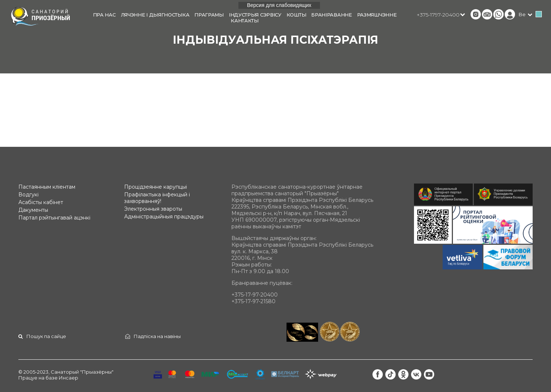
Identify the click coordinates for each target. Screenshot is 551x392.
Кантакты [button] (245, 21)
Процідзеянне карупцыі (156, 187)
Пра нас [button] (104, 15)
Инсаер (69, 378)
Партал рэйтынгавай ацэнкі (54, 218)
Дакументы (33, 210)
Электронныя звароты (153, 209)
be (522, 14)
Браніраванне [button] (331, 15)
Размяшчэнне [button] (377, 15)
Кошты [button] (296, 15)
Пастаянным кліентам (47, 187)
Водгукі (28, 195)
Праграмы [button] (209, 15)
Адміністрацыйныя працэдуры (164, 217)
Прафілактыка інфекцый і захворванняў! (157, 198)
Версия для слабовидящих (279, 5)
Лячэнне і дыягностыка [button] (155, 15)
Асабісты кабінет (41, 202)
